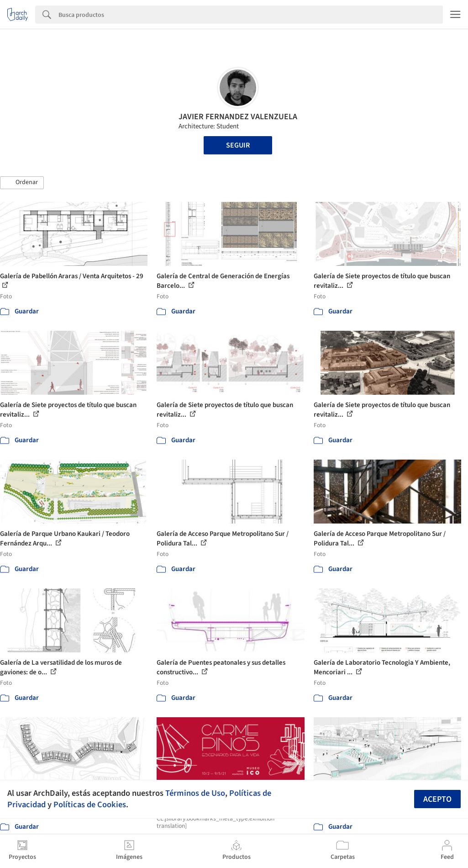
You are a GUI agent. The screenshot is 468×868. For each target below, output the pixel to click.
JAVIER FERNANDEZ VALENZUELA (238, 117)
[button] (22, 183)
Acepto (437, 799)
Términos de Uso (195, 793)
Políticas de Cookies (90, 804)
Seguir (238, 145)
